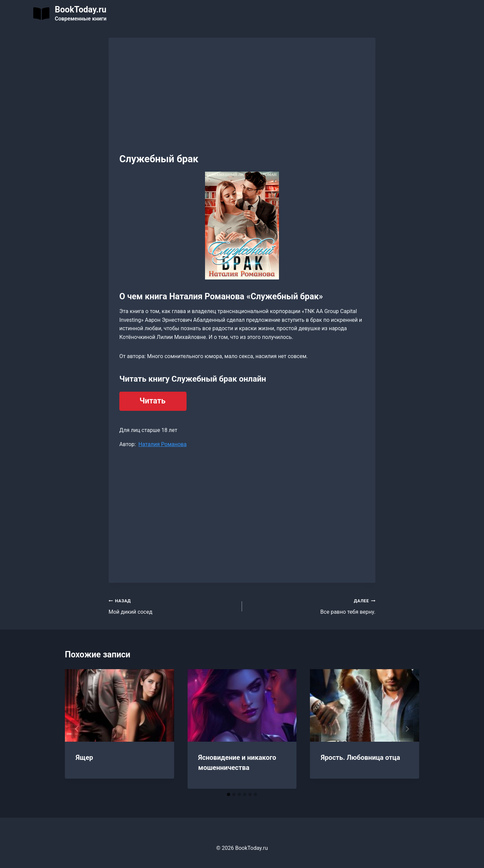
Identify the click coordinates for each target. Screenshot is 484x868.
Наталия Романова (163, 444)
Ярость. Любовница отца (360, 757)
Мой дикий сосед (173, 606)
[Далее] (407, 729)
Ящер (84, 757)
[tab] (229, 794)
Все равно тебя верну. (311, 606)
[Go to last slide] (77, 729)
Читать (152, 401)
